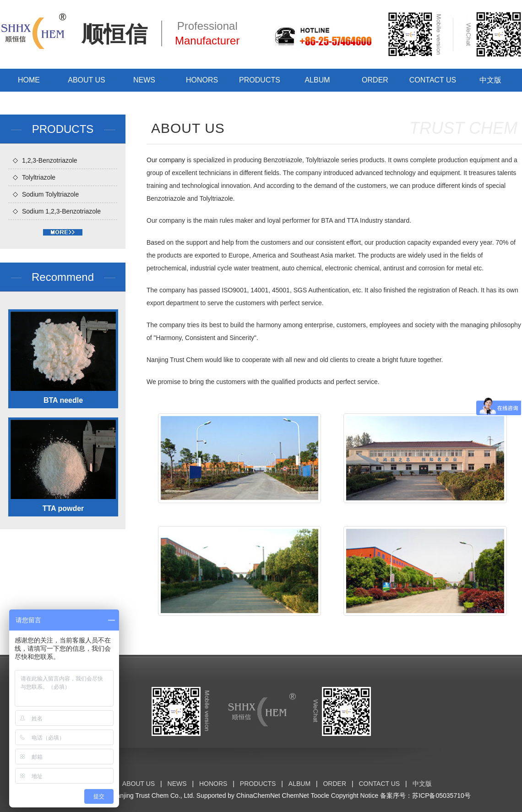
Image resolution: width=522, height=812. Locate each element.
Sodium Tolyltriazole (50, 194)
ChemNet (296, 796)
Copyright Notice (355, 796)
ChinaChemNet (258, 796)
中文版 (490, 80)
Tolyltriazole (39, 177)
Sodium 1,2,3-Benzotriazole (61, 211)
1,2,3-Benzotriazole (50, 160)
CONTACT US (433, 80)
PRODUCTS (260, 80)
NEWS (144, 80)
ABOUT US (87, 80)
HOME (29, 80)
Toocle (320, 796)
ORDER (375, 80)
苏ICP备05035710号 (441, 796)
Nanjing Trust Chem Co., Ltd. (153, 796)
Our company (166, 160)
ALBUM (317, 80)
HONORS (202, 80)
